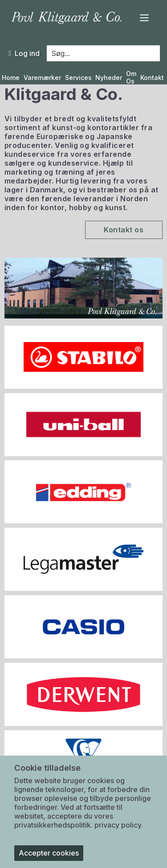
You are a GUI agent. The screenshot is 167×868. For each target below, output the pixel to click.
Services (78, 78)
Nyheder (109, 78)
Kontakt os (124, 230)
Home (11, 78)
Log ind (24, 53)
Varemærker (42, 78)
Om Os (131, 78)
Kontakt (152, 78)
